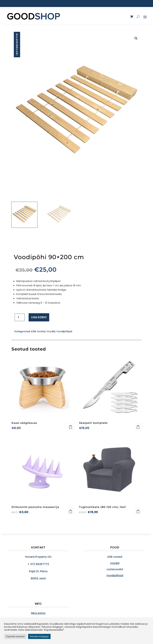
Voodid (51, 331)
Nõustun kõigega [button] (39, 636)
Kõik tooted (38, 331)
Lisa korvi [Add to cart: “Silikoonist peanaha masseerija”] (71, 511)
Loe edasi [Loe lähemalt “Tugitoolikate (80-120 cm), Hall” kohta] (138, 511)
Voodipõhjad (64, 331)
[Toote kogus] (20, 317)
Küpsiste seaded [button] (15, 636)
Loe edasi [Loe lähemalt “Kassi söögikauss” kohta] (71, 427)
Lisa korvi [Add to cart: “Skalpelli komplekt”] (138, 427)
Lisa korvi (39, 317)
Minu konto (38, 613)
